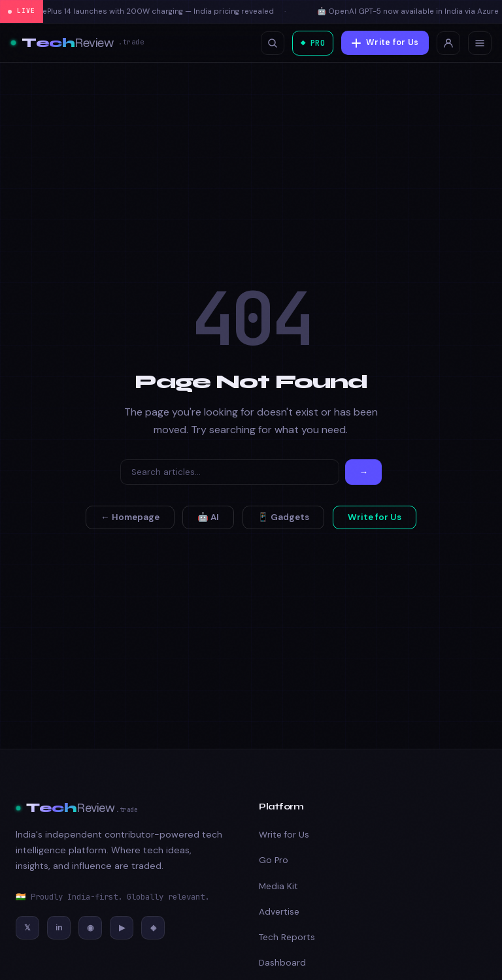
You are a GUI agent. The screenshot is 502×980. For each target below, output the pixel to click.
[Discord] (153, 928)
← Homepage (130, 517)
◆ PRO (310, 43)
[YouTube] (122, 928)
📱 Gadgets (283, 517)
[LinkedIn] (59, 928)
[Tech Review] (77, 43)
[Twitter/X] (27, 928)
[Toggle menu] (480, 43)
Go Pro (274, 860)
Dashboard (282, 963)
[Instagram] (90, 928)
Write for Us (385, 42)
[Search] (230, 472)
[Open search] (268, 43)
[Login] (448, 43)
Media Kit (278, 886)
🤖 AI (208, 517)
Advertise (279, 912)
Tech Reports (287, 937)
